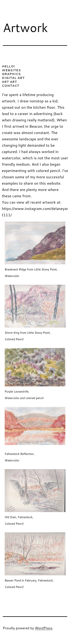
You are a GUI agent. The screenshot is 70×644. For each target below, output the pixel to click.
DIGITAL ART (13, 78)
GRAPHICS (11, 74)
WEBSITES (11, 70)
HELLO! (8, 66)
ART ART (9, 82)
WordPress (44, 628)
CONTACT (11, 86)
